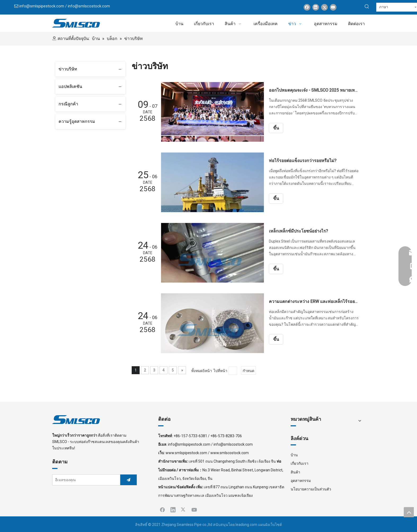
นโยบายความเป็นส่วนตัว (311, 489)
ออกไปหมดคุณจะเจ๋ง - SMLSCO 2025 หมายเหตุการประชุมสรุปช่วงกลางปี (314, 90)
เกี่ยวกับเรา (300, 463)
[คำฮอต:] (367, 7)
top (409, 512)
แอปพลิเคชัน (70, 86)
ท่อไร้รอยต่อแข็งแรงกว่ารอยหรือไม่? (303, 161)
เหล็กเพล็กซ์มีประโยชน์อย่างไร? (298, 231)
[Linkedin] (316, 7)
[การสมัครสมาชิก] (128, 480)
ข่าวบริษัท (68, 69)
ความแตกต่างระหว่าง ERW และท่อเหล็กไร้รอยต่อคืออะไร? (314, 301)
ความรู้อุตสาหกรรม (77, 121)
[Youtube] (333, 7)
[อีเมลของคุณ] (85, 480)
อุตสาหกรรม (301, 481)
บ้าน (294, 455)
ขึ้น (276, 128)
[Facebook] (307, 7)
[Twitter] (324, 7)
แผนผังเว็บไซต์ (270, 525)
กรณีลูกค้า (68, 104)
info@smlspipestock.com (42, 6)
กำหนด (249, 371)
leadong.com (246, 525)
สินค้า (295, 472)
